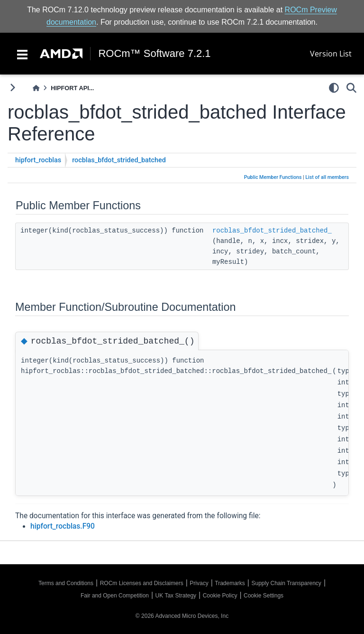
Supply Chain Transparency (286, 583)
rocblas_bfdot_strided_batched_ (272, 231)
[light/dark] (334, 88)
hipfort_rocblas (38, 160)
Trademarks (230, 583)
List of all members (327, 177)
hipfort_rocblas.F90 (63, 526)
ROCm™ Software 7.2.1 (154, 54)
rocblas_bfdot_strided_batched (119, 160)
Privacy (199, 583)
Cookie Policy (220, 596)
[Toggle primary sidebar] (13, 88)
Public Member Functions (273, 177)
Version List (331, 54)
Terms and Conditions (66, 583)
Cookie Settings (264, 596)
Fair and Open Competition (115, 596)
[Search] (351, 88)
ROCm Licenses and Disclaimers (142, 583)
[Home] (36, 88)
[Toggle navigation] (22, 54)
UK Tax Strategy (176, 596)
